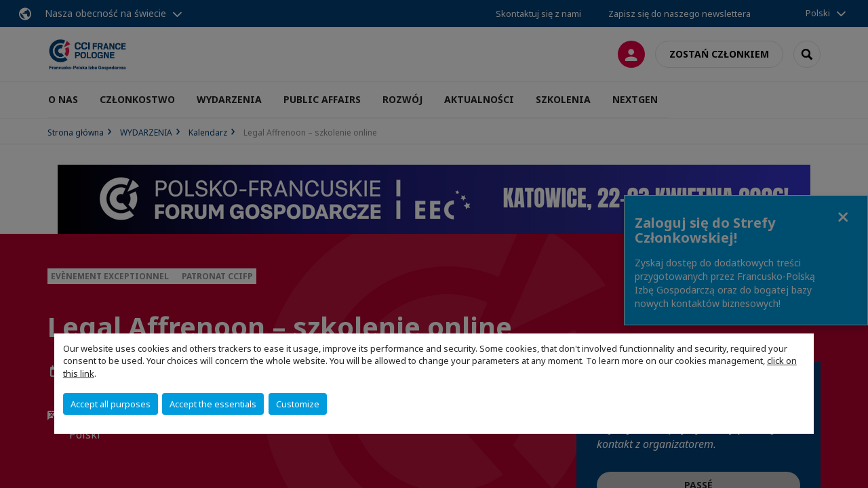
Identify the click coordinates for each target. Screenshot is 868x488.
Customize (298, 404)
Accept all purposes (111, 404)
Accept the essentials (213, 404)
